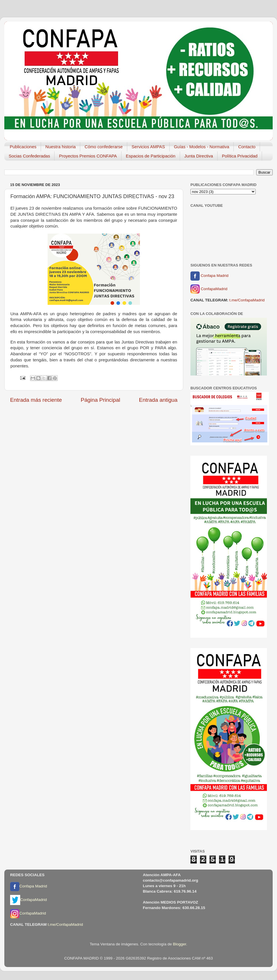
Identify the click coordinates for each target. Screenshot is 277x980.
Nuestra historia (60, 147)
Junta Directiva (199, 156)
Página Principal (101, 400)
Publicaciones (23, 147)
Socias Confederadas (29, 156)
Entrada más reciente (36, 400)
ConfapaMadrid (209, 289)
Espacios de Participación (151, 156)
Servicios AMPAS (148, 147)
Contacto (247, 147)
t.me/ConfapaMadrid (247, 300)
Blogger (179, 944)
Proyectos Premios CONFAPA (88, 156)
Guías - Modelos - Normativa (202, 147)
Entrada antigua (158, 400)
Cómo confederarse (104, 147)
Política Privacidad (240, 156)
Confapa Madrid (209, 276)
